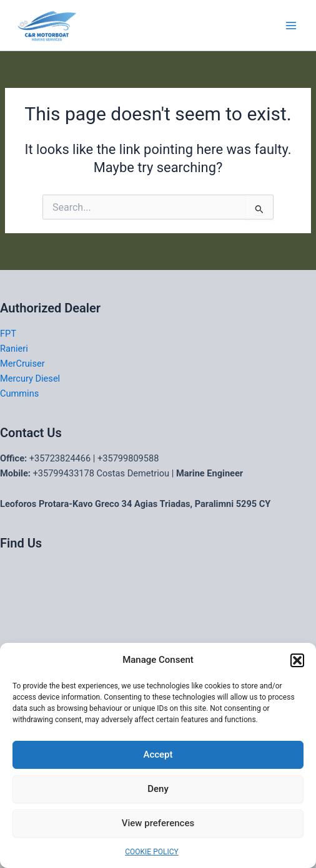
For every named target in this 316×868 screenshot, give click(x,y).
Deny (158, 789)
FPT (8, 334)
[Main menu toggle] (291, 25)
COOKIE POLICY (151, 852)
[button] (297, 660)
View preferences (158, 823)
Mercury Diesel (30, 379)
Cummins (19, 393)
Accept (158, 755)
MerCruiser (22, 364)
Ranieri (14, 349)
